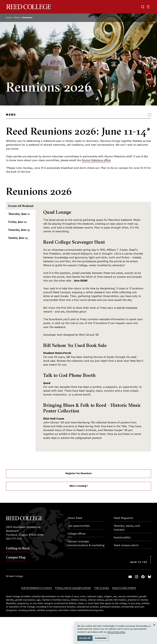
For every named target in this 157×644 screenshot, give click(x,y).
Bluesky (149, 604)
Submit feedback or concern (37, 615)
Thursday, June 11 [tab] (24, 222)
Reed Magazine (123, 545)
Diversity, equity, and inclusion (127, 555)
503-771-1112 (14, 566)
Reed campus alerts (126, 573)
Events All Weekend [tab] (27, 206)
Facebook (143, 604)
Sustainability (122, 565)
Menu (11, 115)
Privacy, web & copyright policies (73, 615)
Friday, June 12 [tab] (21, 238)
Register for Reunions (79, 501)
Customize (101, 638)
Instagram (137, 604)
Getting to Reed (18, 575)
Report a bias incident (124, 615)
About (17, 18)
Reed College (29, 7)
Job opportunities (78, 553)
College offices (76, 561)
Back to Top (139, 589)
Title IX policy (102, 615)
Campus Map (16, 584)
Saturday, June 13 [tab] (24, 253)
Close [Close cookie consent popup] (154, 628)
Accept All (85, 638)
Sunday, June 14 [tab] (22, 269)
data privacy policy (116, 632)
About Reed (75, 545)
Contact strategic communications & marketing (86, 570)
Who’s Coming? (79, 513)
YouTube (130, 604)
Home (9, 18)
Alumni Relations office (96, 160)
